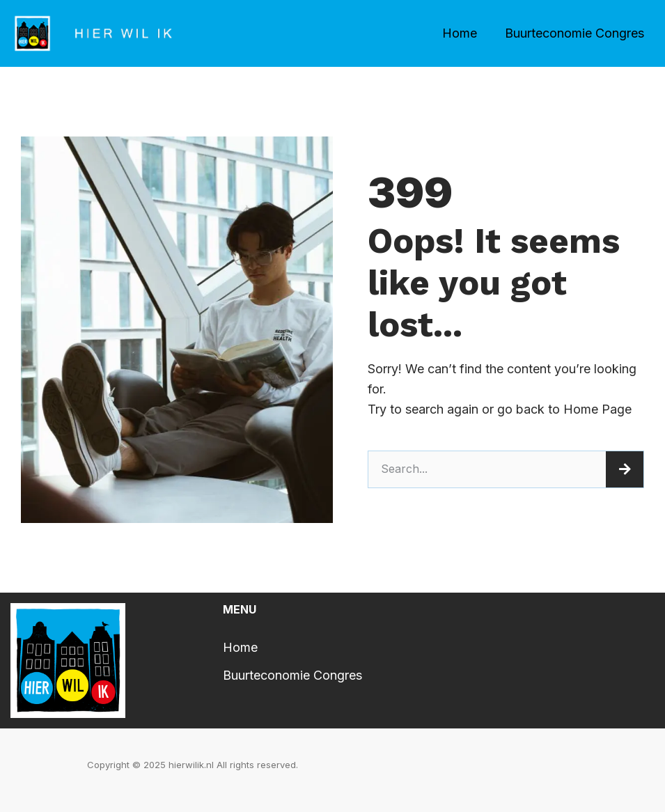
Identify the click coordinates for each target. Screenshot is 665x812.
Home (460, 33)
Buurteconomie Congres (574, 33)
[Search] (625, 469)
